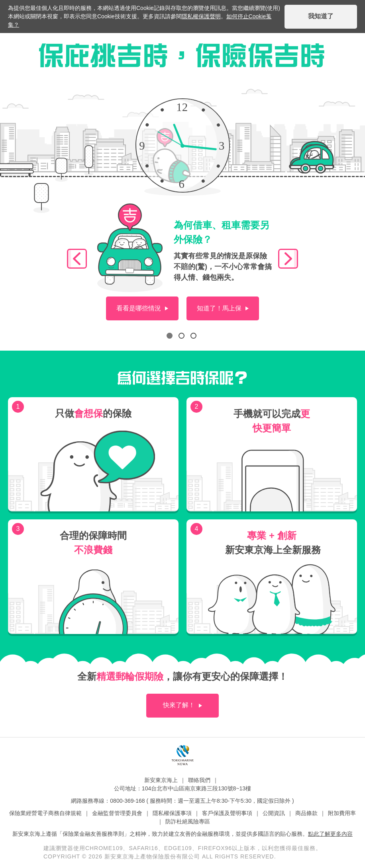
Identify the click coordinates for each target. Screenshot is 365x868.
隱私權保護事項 (172, 813)
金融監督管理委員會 (117, 813)
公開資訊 (274, 813)
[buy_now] (223, 308)
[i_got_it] (321, 17)
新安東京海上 (161, 780)
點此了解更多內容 (330, 834)
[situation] (142, 308)
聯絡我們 (199, 780)
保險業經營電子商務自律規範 (45, 813)
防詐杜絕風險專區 (188, 821)
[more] (182, 706)
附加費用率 (342, 813)
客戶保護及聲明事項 (227, 813)
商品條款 (306, 813)
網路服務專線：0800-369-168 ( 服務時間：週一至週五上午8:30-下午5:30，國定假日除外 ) (182, 801)
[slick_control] (77, 259)
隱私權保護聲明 (201, 16)
